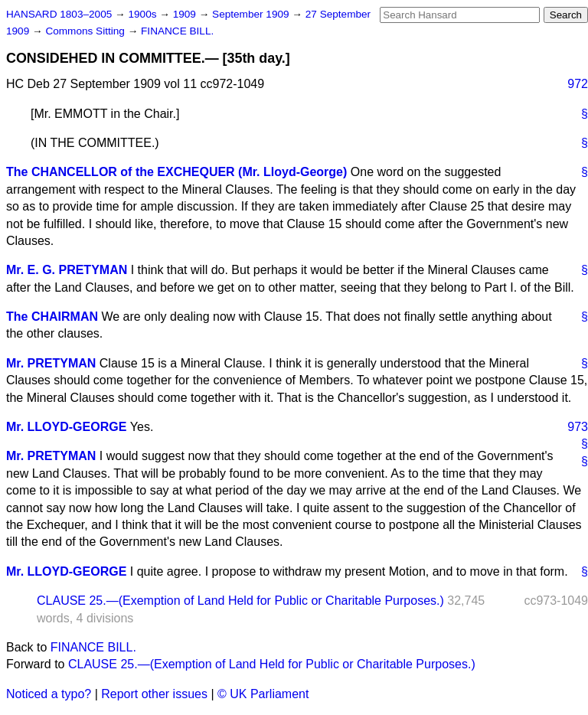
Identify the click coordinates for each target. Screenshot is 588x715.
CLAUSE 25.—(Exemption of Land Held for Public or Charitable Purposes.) (240, 601)
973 (578, 427)
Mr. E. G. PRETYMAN (67, 270)
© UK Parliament (263, 694)
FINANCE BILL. (177, 31)
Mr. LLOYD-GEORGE (66, 427)
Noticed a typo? (49, 694)
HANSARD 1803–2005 (59, 14)
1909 (186, 14)
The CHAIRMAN (52, 317)
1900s (144, 14)
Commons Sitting (86, 31)
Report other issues (154, 694)
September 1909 (252, 14)
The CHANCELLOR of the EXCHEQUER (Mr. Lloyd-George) (176, 172)
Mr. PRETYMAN (51, 363)
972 (578, 84)
